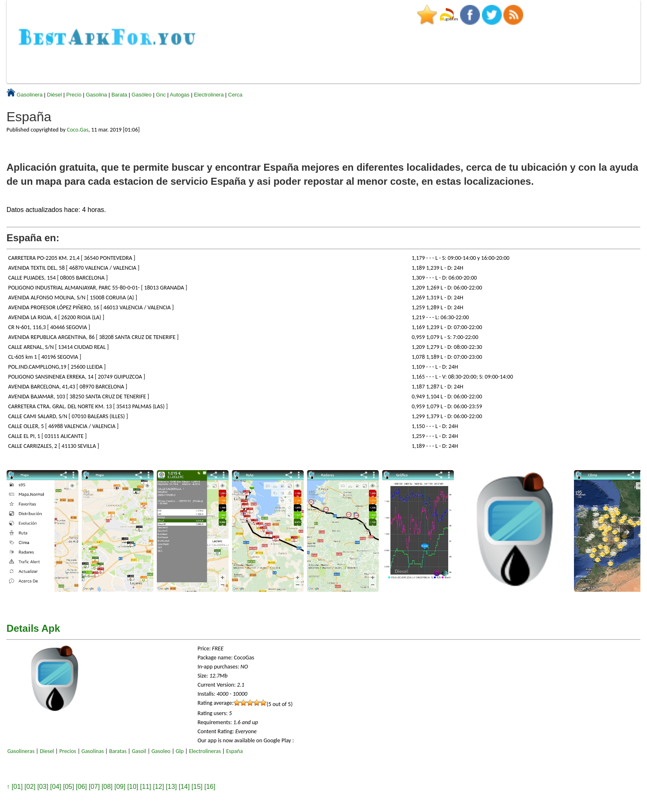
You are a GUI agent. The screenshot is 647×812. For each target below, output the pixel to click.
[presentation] (627, 532)
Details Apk (33, 628)
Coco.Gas (78, 130)
